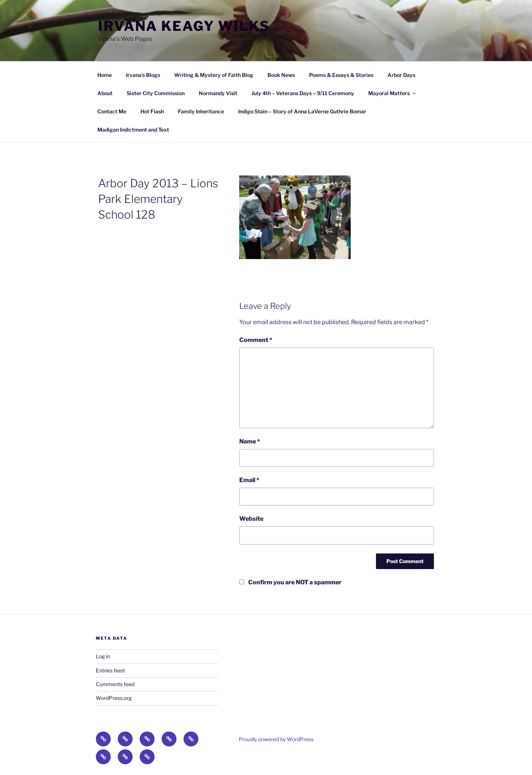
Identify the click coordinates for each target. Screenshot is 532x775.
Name (250, 441)
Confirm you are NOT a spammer (290, 582)
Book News (281, 75)
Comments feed (115, 684)
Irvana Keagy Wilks (184, 26)
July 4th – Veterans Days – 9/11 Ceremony (303, 93)
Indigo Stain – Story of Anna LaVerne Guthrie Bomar (302, 111)
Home (105, 75)
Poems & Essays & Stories (341, 75)
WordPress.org (114, 698)
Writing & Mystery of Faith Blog (214, 75)
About (105, 93)
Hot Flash (152, 111)
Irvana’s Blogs (143, 75)
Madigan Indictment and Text (133, 130)
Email (249, 480)
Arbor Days (401, 75)
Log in (103, 656)
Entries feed (110, 670)
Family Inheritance (201, 111)
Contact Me (112, 111)
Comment (256, 340)
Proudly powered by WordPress (276, 739)
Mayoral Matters (392, 93)
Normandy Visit (218, 93)
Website (251, 519)
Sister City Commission (156, 93)
